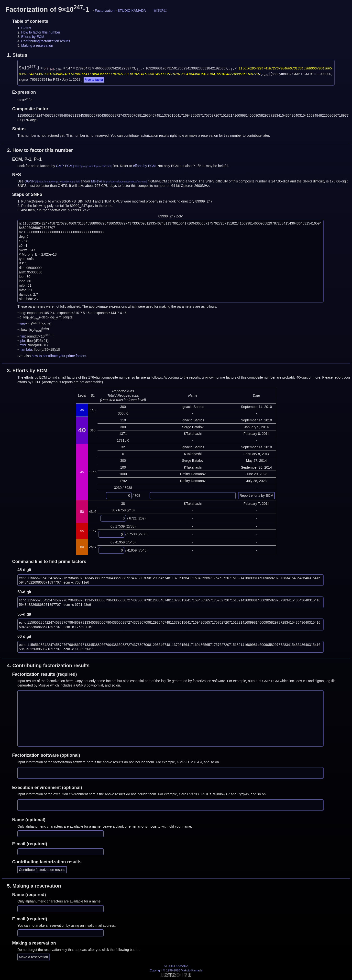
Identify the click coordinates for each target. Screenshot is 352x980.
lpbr (22, 341)
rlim (22, 336)
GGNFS (31, 181)
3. (27, 371)
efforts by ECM (144, 166)
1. (17, 55)
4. (48, 665)
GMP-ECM (64, 166)
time (23, 324)
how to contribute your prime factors (59, 356)
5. (34, 886)
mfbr (23, 345)
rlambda (26, 349)
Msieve (97, 181)
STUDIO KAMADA (132, 11)
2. (40, 150)
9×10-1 (29, 68)
